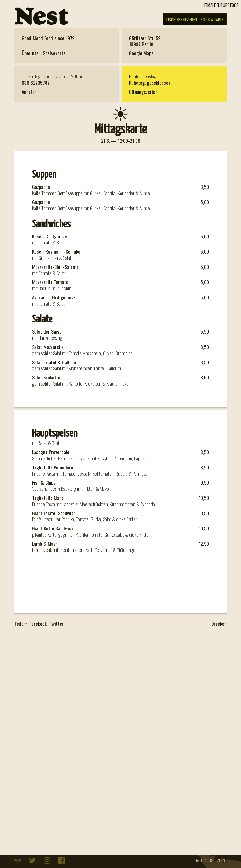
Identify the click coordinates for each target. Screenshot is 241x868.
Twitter (57, 624)
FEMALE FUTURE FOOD (222, 5)
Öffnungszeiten (143, 92)
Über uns (30, 53)
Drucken (219, 624)
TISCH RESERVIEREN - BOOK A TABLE (195, 19)
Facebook (38, 624)
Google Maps (141, 53)
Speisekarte (54, 53)
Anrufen (29, 92)
